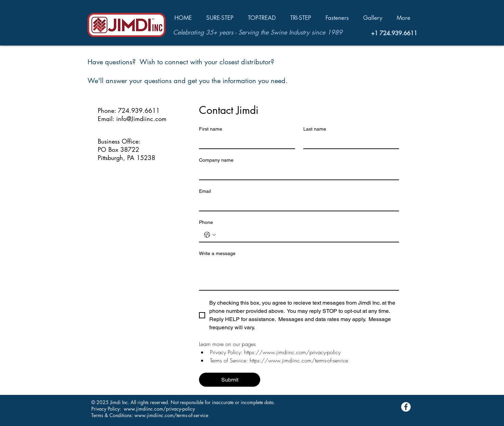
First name (211, 129)
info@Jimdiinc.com (141, 119)
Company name (216, 160)
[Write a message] (299, 275)
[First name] (245, 142)
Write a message (217, 253)
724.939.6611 (398, 33)
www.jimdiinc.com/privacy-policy (159, 409)
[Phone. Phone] (306, 235)
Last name (315, 129)
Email (205, 191)
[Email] (297, 204)
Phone (206, 222)
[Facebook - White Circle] (406, 407)
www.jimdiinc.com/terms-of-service (171, 415)
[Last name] (349, 142)
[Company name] (297, 173)
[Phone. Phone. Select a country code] (210, 235)
